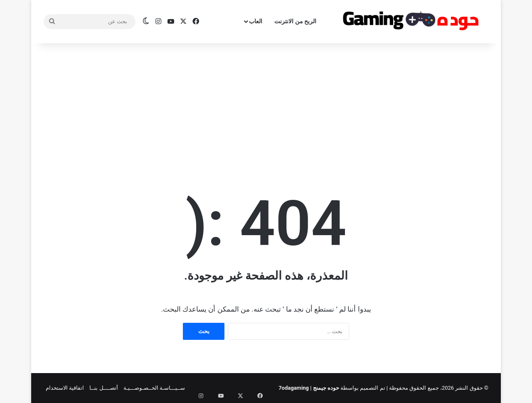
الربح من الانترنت (295, 21)
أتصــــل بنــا (103, 388)
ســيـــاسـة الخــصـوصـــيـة (154, 388)
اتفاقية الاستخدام (65, 388)
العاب (256, 21)
